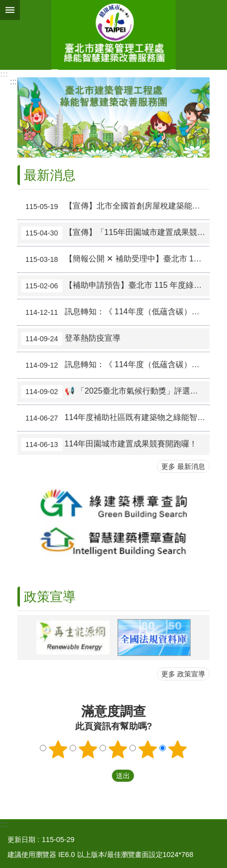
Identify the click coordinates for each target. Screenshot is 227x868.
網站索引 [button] (10, 10)
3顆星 (118, 749)
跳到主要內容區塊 (5, 5)
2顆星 (88, 749)
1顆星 (58, 749)
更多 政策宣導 (183, 674)
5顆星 (178, 749)
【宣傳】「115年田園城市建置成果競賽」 (115, 233)
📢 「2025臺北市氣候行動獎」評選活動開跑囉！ (115, 392)
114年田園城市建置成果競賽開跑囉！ (109, 444)
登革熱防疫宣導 (71, 339)
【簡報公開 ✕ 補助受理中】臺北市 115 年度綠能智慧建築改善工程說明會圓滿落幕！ (115, 259)
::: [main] (13, 82)
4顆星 (148, 749)
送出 (102, 776)
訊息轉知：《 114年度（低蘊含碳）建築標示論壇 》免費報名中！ (115, 312)
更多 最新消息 (183, 466)
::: (4, 74)
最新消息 (50, 175)
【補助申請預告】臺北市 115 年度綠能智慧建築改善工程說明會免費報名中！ (115, 286)
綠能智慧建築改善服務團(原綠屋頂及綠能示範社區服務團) (113, 35)
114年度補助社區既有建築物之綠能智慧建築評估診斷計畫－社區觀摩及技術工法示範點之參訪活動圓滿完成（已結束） (115, 418)
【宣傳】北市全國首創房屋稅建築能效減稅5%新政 (115, 207)
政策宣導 (50, 597)
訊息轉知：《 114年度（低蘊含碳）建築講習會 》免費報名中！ (115, 365)
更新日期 (21, 840)
